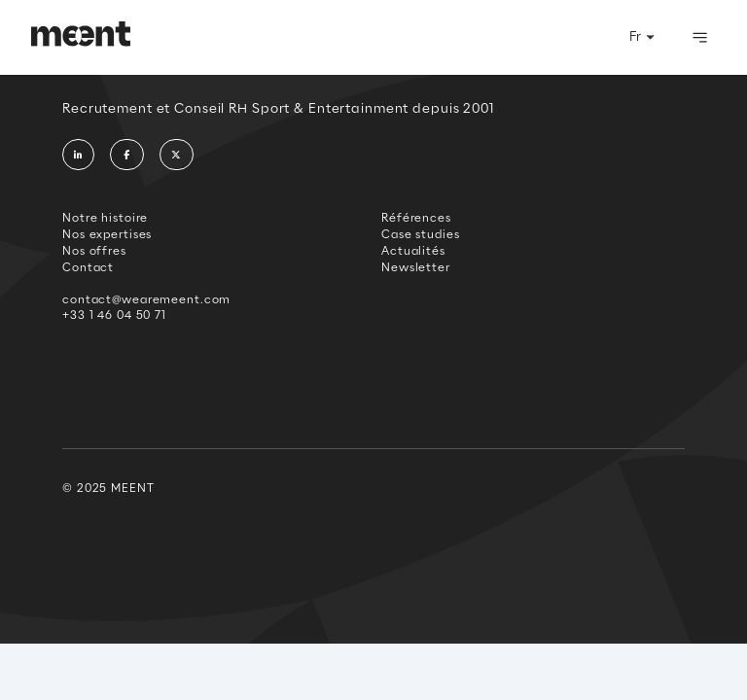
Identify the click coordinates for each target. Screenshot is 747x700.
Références (416, 218)
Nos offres (94, 251)
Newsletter (416, 267)
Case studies (421, 234)
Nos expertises (107, 234)
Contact (88, 267)
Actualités (413, 251)
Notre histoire (105, 218)
